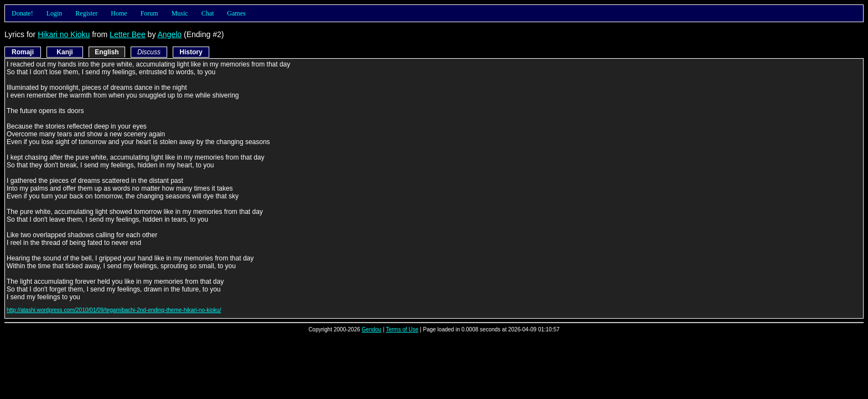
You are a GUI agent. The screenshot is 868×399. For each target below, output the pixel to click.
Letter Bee (128, 34)
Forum (149, 13)
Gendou (371, 329)
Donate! (22, 13)
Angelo (170, 34)
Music (180, 13)
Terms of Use (402, 329)
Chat (208, 13)
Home (119, 13)
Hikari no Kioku (64, 34)
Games (236, 13)
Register (86, 13)
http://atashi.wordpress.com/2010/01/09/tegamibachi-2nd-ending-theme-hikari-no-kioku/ (114, 310)
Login (55, 13)
